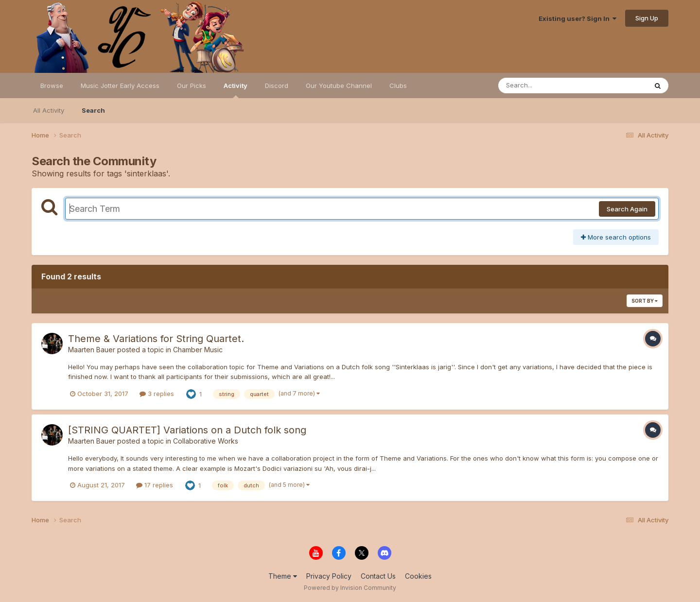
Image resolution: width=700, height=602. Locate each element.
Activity (236, 90)
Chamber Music (198, 350)
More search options (616, 237)
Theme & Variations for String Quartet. (156, 339)
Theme (283, 576)
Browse (52, 86)
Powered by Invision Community (350, 588)
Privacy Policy (329, 576)
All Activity (49, 110)
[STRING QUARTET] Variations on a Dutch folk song (187, 430)
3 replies (157, 394)
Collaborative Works (206, 441)
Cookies (418, 576)
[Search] (546, 86)
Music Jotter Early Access (120, 86)
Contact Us (378, 576)
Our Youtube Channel (339, 86)
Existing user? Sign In (577, 18)
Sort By (645, 301)
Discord (277, 86)
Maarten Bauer (92, 350)
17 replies (155, 485)
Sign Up (647, 18)
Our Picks (192, 86)
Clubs (398, 86)
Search (93, 110)
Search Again (627, 209)
